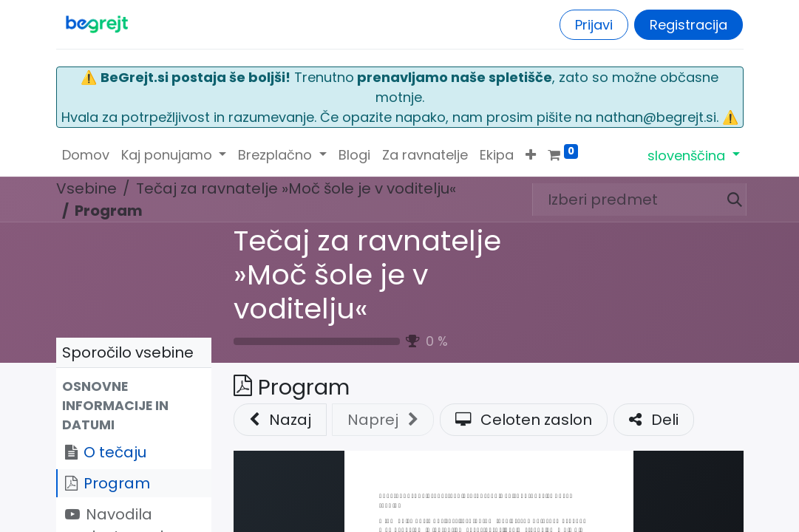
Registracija (688, 25)
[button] (531, 155)
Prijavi (594, 25)
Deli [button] (654, 420)
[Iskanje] (729, 199)
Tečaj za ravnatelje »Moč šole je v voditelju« (367, 274)
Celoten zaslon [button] (524, 420)
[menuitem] (86, 155)
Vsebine (86, 188)
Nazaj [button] (280, 420)
